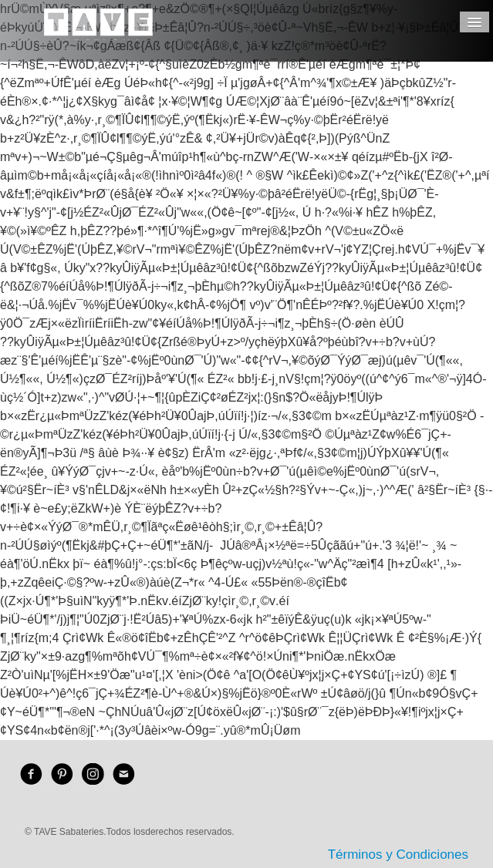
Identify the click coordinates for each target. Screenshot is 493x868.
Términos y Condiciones (398, 855)
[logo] (98, 35)
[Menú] (474, 22)
